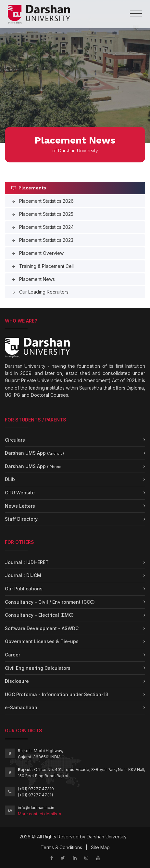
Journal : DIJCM (23, 575)
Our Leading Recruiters (40, 292)
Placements (29, 188)
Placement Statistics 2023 (42, 240)
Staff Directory (21, 519)
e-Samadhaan (21, 707)
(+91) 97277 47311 (35, 795)
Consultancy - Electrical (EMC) (39, 615)
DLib (10, 479)
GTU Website (20, 493)
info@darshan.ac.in (36, 808)
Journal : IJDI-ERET (27, 562)
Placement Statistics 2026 (43, 201)
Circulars (15, 440)
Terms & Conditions (61, 847)
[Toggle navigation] (136, 14)
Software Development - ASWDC (42, 628)
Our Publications (24, 589)
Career (12, 655)
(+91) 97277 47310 (36, 789)
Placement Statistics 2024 (43, 227)
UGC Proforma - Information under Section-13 (57, 694)
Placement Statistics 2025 (42, 214)
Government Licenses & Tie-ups (42, 641)
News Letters (20, 506)
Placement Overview (37, 253)
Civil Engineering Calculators (38, 668)
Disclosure (17, 681)
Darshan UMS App (34, 453)
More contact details (40, 814)
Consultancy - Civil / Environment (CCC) (50, 602)
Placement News (33, 279)
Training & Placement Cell (43, 266)
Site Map (100, 847)
